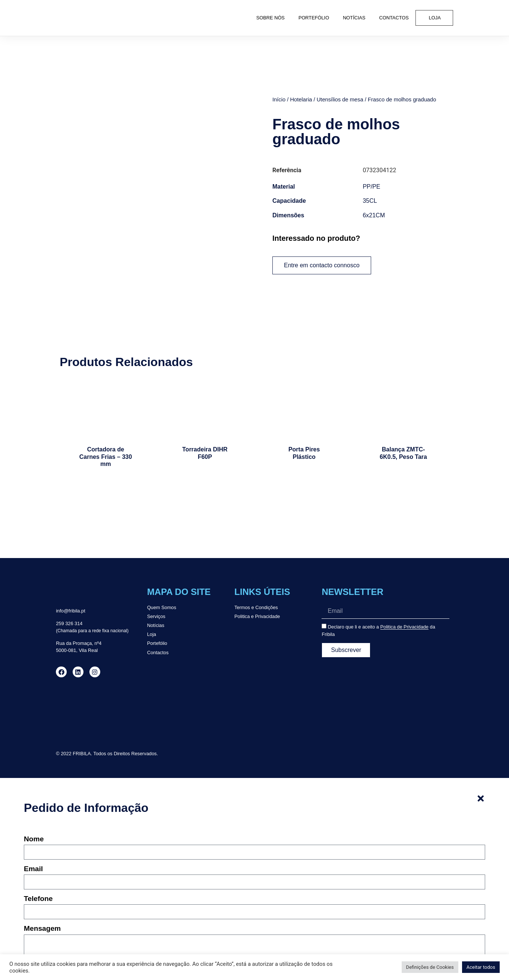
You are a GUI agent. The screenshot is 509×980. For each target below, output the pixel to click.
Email (33, 844)
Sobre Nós (271, 18)
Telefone (38, 873)
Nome (34, 813)
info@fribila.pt (70, 585)
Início (279, 100)
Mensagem (42, 903)
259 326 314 (69, 598)
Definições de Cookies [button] (430, 967)
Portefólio (314, 18)
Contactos (394, 18)
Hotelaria (301, 100)
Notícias (354, 18)
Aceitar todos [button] (481, 967)
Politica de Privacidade (404, 601)
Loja (435, 18)
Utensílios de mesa (340, 100)
